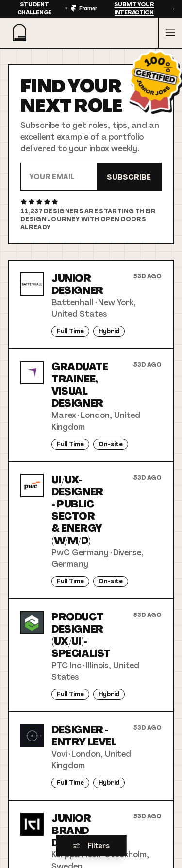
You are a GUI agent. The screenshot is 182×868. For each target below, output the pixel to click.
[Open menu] (170, 33)
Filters (91, 846)
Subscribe (129, 177)
